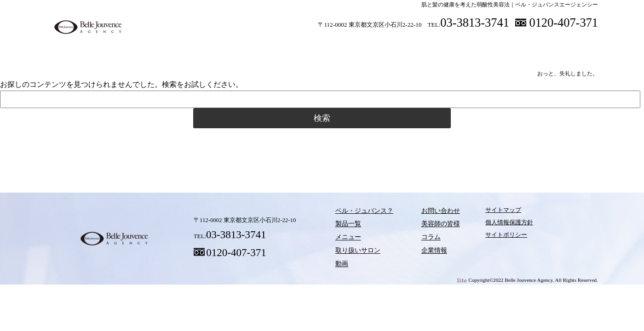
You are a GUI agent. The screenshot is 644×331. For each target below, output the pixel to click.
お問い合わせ (427, 212)
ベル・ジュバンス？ (168, 46)
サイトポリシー (489, 237)
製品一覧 (228, 46)
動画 (407, 46)
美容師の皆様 (492, 46)
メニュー (287, 46)
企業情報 (421, 250)
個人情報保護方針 (492, 225)
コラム (442, 147)
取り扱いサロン (347, 46)
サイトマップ (486, 212)
